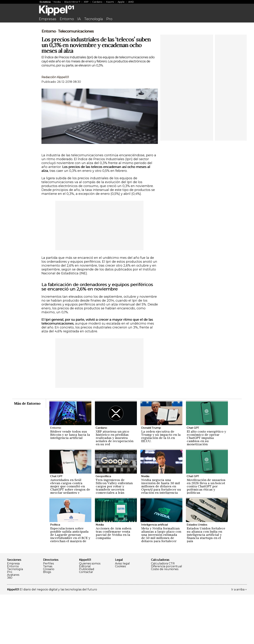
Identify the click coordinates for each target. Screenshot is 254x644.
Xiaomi (110, 2)
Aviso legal (122, 613)
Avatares (13, 624)
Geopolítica (103, 526)
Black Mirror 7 (72, 2)
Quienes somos (90, 613)
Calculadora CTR (163, 613)
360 (10, 627)
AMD (131, 2)
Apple (121, 2)
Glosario (49, 619)
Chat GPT (193, 477)
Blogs (47, 622)
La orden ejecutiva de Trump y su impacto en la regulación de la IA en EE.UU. (161, 486)
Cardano (97, 2)
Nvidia (57, 2)
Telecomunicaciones (76, 81)
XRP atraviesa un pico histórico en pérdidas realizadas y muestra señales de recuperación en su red (115, 487)
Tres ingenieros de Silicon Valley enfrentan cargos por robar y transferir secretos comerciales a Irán (114, 536)
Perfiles (48, 613)
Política (55, 574)
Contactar (86, 622)
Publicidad (87, 619)
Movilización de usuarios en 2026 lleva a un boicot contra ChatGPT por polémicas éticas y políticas (206, 536)
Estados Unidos (197, 574)
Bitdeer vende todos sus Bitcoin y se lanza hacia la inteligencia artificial (70, 484)
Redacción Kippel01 (55, 127)
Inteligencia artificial (154, 574)
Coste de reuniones (165, 619)
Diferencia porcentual (167, 616)
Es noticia (45, 2)
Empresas (48, 19)
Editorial (85, 616)
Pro (109, 19)
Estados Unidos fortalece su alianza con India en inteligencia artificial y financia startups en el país (206, 584)
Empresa (13, 613)
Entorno (67, 19)
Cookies (120, 616)
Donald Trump (151, 477)
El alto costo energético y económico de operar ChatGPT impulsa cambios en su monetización (206, 487)
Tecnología (93, 19)
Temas (48, 616)
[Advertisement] (127, 51)
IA (79, 19)
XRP (86, 2)
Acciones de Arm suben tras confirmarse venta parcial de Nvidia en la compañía (114, 583)
